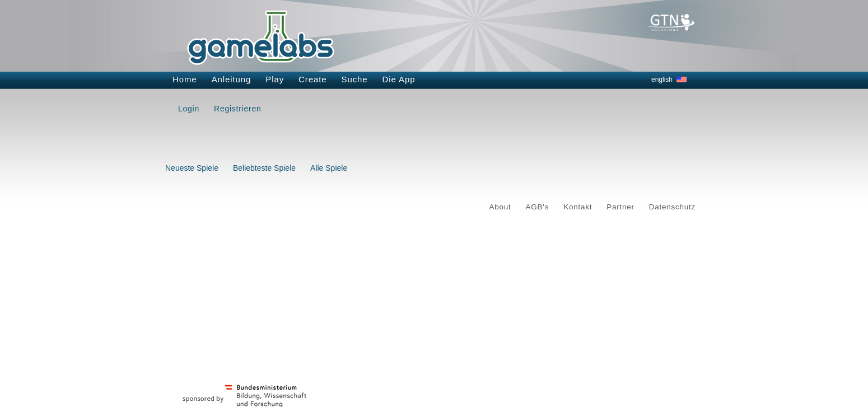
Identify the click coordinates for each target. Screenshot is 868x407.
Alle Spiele (329, 168)
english (662, 79)
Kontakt (578, 207)
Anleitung (232, 79)
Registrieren (237, 109)
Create (312, 79)
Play (275, 79)
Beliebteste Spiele (264, 168)
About (500, 207)
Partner (620, 207)
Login (189, 109)
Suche (355, 79)
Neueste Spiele (192, 168)
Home (185, 79)
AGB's (538, 207)
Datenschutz (672, 207)
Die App (399, 79)
